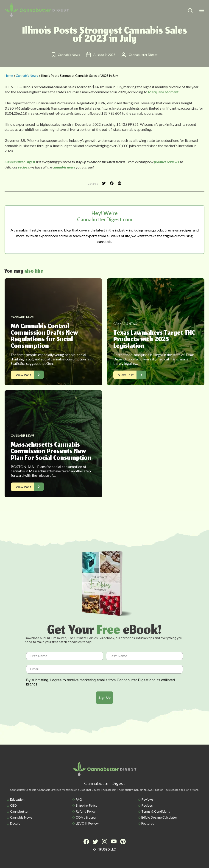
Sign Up (104, 698)
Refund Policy (86, 811)
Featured (148, 823)
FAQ (79, 799)
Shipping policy (86, 805)
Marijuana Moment (163, 92)
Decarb (15, 823)
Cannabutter (19, 811)
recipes (24, 167)
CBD (13, 805)
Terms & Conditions (156, 811)
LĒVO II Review (87, 823)
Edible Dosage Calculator (159, 817)
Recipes (147, 805)
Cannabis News (27, 76)
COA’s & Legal (86, 817)
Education (17, 799)
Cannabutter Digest (20, 162)
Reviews (147, 799)
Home (9, 76)
